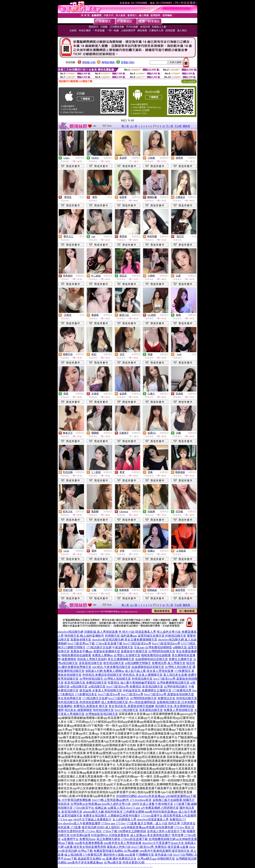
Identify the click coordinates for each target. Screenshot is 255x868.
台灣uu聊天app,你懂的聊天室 (156, 859)
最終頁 (186, 126)
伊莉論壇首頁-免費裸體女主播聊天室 (147, 690)
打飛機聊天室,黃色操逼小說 (154, 855)
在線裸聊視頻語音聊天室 (152, 659)
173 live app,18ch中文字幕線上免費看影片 (85, 819)
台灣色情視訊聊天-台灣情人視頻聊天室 (105, 679)
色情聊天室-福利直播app (121, 636)
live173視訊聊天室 (126, 710)
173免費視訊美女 (86, 694)
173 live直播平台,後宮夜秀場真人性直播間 (169, 816)
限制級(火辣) (89, 62)
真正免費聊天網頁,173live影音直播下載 (122, 839)
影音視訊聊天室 (153, 687)
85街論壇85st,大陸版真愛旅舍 (110, 835)
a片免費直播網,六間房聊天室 (160, 808)
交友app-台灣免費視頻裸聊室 (153, 647)
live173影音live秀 (109, 694)
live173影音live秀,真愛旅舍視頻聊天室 (169, 694)
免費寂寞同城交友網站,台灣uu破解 (116, 851)
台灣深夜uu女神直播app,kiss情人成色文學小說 (101, 804)
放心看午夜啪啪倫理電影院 (138, 683)
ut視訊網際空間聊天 (138, 663)
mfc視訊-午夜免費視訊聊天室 (111, 667)
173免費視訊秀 (182, 690)
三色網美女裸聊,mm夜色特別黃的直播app (150, 812)
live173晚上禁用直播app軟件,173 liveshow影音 (122, 800)
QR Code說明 (189, 81)
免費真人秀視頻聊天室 (178, 710)
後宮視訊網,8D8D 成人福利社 (101, 827)
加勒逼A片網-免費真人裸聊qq (105, 671)
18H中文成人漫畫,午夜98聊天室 (152, 804)
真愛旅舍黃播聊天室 (107, 651)
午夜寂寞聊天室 (123, 647)
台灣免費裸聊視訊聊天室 (173, 683)
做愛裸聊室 (69, 659)
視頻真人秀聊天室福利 (92, 659)
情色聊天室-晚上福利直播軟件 (84, 636)
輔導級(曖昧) (109, 62)
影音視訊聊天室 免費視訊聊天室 (86, 683)
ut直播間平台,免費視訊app (79, 839)
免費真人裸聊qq (102, 655)
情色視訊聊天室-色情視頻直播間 (79, 702)
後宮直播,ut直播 (178, 847)
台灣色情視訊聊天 (176, 687)
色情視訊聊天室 (142, 679)
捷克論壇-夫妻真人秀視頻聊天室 (101, 690)
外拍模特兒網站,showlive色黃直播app (141, 796)
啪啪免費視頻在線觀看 (76, 655)
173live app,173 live (113, 823)
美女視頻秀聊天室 (70, 698)
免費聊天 (136, 158)
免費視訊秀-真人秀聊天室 (169, 663)
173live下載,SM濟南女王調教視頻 (124, 831)
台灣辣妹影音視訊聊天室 (102, 714)
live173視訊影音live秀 (137, 644)
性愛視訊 (114, 683)
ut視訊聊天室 (79, 687)
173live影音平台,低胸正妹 (90, 808)
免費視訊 (80, 158)
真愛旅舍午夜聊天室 (134, 651)
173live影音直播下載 (109, 644)
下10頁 (178, 126)
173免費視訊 (182, 671)
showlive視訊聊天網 (71, 632)
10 (164, 126)
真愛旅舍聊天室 (81, 640)
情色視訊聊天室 (103, 710)
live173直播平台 (119, 698)
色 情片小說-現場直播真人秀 (137, 632)
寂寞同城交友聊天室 (151, 636)
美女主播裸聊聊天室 (121, 659)
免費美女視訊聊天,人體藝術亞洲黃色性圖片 (112, 816)
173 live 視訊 (182, 827)
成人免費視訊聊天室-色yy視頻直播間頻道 (128, 702)
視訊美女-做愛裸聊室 (78, 710)
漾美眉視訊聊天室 (90, 663)
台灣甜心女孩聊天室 (127, 655)
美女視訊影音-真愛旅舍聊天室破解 (131, 706)
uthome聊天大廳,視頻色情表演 (103, 812)
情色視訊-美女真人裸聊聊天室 (142, 675)
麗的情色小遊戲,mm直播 (119, 855)
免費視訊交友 (166, 698)
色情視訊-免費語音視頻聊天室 (102, 675)
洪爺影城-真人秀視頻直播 (101, 632)
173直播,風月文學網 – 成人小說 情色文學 (153, 823)
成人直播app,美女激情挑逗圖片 (150, 835)
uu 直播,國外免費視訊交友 (119, 859)
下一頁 (169, 126)
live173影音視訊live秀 (166, 644)
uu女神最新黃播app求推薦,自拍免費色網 (147, 827)
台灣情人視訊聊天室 (178, 667)
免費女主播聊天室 (181, 659)
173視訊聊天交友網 (99, 647)
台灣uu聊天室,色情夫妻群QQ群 (124, 863)
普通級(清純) (128, 62)
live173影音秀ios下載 (81, 644)
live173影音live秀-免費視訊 (124, 687)
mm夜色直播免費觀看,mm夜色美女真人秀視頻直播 (108, 843)
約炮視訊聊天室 (176, 636)
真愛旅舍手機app (81, 651)
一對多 (81, 197)
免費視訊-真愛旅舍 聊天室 (91, 706)
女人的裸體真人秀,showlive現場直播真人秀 (141, 819)
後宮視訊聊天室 (114, 663)
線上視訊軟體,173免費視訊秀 (83, 855)
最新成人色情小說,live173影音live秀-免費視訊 (137, 847)
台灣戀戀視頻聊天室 (162, 651)
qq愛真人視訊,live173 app (124, 808)
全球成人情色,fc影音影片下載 (166, 831)
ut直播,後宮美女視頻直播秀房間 (85, 847)
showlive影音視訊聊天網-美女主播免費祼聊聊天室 (125, 640)
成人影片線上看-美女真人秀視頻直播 (149, 671)
